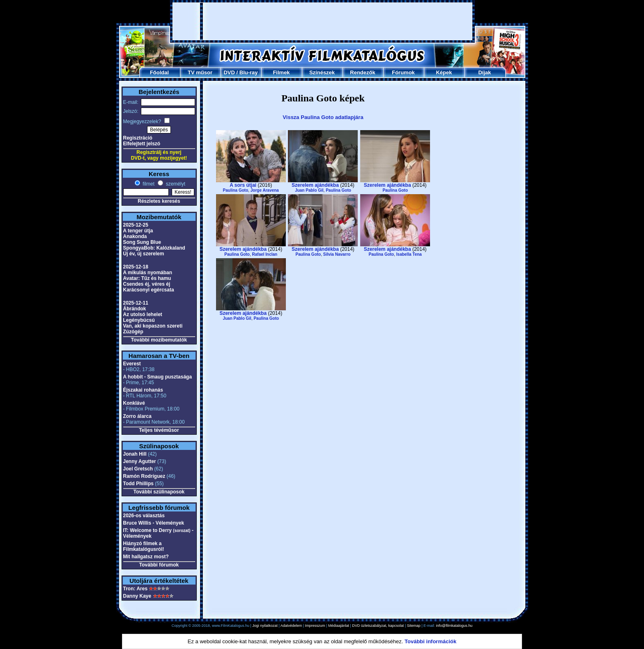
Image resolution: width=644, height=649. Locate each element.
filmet (148, 184)
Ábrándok (135, 309)
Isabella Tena (409, 254)
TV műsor (200, 72)
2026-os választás (144, 516)
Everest (132, 364)
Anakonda (135, 236)
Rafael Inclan (265, 254)
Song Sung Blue (142, 242)
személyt (175, 184)
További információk (430, 641)
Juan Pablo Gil (309, 190)
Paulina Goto (236, 190)
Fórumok (403, 72)
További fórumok (159, 565)
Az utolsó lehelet (143, 314)
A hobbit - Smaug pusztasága (158, 377)
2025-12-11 (136, 303)
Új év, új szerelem (144, 254)
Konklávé (134, 403)
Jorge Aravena (265, 190)
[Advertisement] (322, 21)
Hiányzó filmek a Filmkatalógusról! (144, 546)
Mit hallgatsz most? (146, 557)
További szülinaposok (159, 492)
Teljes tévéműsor (159, 430)
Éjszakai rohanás (143, 390)
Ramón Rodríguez (144, 476)
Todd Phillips (138, 484)
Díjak (484, 72)
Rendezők (362, 72)
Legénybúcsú (139, 320)
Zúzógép (133, 332)
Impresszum (315, 626)
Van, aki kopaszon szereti (153, 326)
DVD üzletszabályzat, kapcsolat (378, 626)
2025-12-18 (136, 267)
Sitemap (414, 626)
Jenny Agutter (140, 461)
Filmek (281, 72)
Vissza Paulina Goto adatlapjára (323, 117)
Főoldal (159, 72)
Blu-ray (249, 72)
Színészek (322, 72)
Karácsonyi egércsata (149, 290)
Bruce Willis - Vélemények (154, 523)
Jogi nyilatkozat (265, 626)
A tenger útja (138, 231)
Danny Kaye (137, 596)
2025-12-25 (136, 225)
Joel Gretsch (138, 469)
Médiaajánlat (339, 626)
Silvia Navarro (337, 254)
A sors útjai (243, 185)
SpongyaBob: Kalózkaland (154, 248)
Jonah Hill (135, 454)
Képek (444, 72)
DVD (229, 72)
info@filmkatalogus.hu (454, 626)
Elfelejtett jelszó (142, 144)
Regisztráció (138, 138)
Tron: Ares (136, 589)
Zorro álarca (137, 416)
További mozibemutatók (159, 340)
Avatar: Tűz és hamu (147, 278)
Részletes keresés (159, 201)
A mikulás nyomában (148, 273)
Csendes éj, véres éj (147, 284)
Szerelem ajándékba (315, 185)
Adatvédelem (291, 626)
